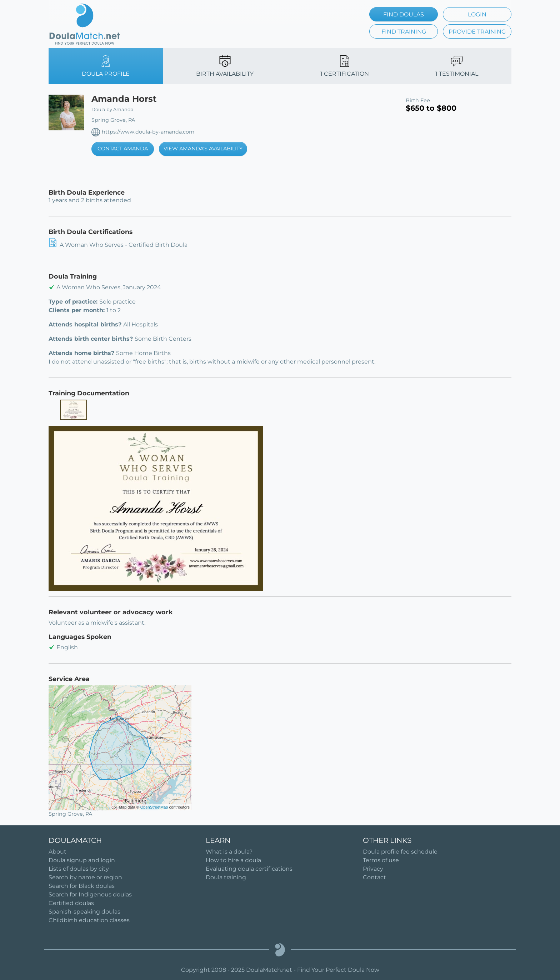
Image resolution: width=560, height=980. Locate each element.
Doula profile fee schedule (400, 852)
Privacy (373, 869)
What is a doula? (229, 852)
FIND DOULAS (404, 14)
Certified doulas (71, 903)
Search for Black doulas (82, 886)
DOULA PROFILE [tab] (106, 66)
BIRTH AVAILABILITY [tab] (225, 66)
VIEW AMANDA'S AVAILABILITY (203, 149)
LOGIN (477, 14)
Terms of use (381, 860)
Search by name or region (85, 877)
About (57, 852)
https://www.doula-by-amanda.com (148, 132)
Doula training (226, 877)
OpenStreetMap (154, 807)
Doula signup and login (82, 860)
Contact (374, 877)
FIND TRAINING (404, 32)
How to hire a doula (233, 860)
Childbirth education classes (89, 920)
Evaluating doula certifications (249, 869)
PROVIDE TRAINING (477, 32)
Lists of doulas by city (79, 869)
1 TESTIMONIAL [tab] (457, 66)
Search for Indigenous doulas (90, 894)
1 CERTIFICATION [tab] (345, 66)
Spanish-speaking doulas (84, 912)
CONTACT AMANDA (123, 149)
